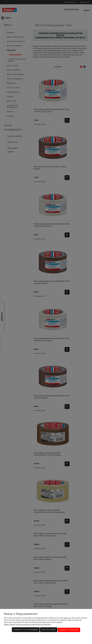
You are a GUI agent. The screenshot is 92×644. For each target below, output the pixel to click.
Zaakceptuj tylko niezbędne (26, 630)
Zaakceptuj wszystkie (69, 630)
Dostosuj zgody (49, 630)
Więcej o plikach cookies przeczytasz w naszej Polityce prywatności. (28, 625)
